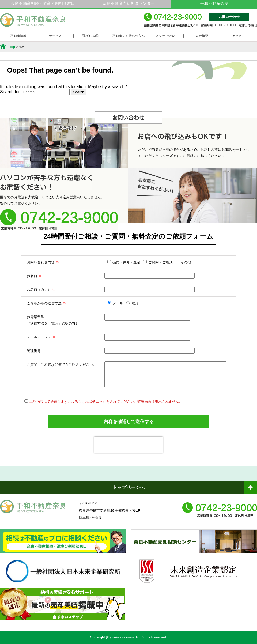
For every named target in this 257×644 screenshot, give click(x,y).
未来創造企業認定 (194, 576)
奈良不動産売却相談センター (129, 3)
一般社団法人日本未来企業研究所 (63, 576)
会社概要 (202, 36)
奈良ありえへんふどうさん (63, 546)
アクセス (239, 36)
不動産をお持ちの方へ (128, 36)
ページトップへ (250, 490)
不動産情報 (18, 36)
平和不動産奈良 (33, 22)
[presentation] (128, 445)
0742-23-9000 (200, 22)
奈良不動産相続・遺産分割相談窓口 (43, 3)
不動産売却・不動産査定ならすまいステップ (63, 609)
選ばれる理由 (92, 36)
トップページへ (129, 487)
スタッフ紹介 (165, 36)
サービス (55, 36)
